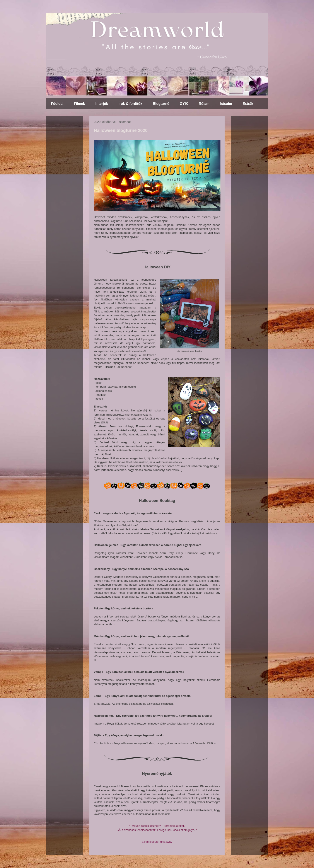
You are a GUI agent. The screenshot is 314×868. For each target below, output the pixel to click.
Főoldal (57, 104)
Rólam (204, 104)
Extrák (248, 104)
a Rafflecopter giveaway (157, 842)
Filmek (79, 104)
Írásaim (226, 104)
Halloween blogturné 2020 (121, 130)
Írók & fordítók (130, 104)
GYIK (184, 104)
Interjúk (102, 104)
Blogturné (161, 104)
